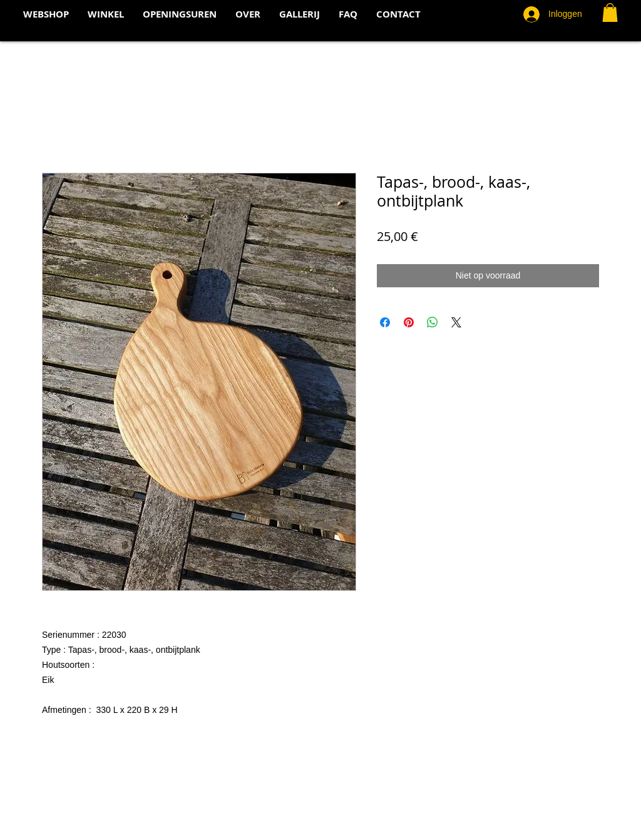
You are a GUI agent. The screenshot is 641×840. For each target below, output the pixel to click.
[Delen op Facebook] (385, 322)
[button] (610, 13)
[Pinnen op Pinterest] (409, 322)
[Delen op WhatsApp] (433, 322)
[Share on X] (456, 322)
